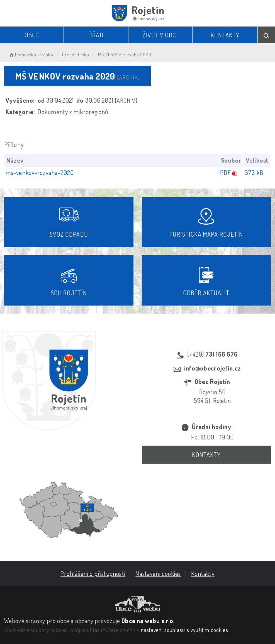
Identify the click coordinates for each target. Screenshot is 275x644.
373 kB (254, 172)
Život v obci (160, 35)
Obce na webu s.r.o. (148, 621)
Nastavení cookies (158, 573)
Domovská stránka (31, 55)
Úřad (96, 35)
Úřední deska (76, 55)
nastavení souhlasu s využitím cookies (185, 630)
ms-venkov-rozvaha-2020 (40, 172)
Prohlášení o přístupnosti (93, 573)
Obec (32, 35)
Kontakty (225, 35)
